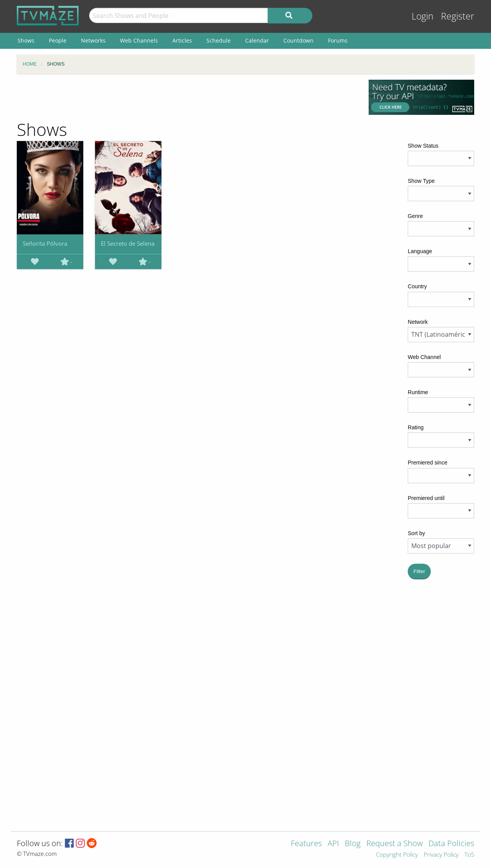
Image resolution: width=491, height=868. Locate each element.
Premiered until (426, 498)
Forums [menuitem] (338, 40)
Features (306, 844)
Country (417, 286)
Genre (415, 216)
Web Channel (424, 357)
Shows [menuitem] (26, 40)
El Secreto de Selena (128, 243)
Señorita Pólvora (45, 243)
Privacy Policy (441, 855)
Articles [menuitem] (182, 40)
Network (418, 322)
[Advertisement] (187, 97)
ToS (469, 855)
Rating (416, 427)
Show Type (421, 181)
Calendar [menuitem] (257, 40)
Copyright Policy (397, 855)
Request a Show (394, 844)
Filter (419, 571)
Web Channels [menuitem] (139, 40)
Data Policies (451, 844)
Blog (353, 844)
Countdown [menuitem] (298, 40)
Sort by (416, 533)
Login (423, 16)
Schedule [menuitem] (219, 40)
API (333, 844)
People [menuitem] (58, 40)
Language (420, 251)
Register (458, 16)
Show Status (423, 146)
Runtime (418, 392)
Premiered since (427, 463)
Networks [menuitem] (93, 40)
